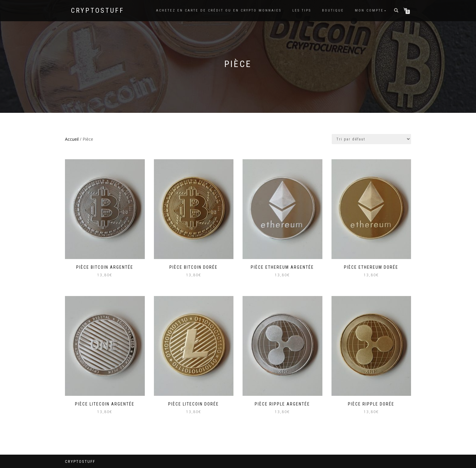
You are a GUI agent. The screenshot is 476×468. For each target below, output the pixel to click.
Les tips (302, 10)
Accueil (72, 139)
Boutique (333, 10)
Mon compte (369, 10)
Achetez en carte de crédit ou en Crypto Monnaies (219, 10)
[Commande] (371, 139)
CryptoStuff (98, 11)
